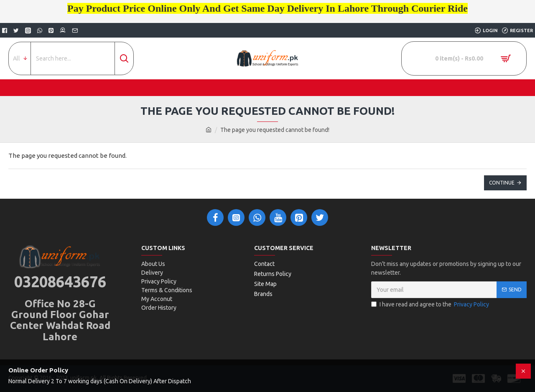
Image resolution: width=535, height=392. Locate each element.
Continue (502, 183)
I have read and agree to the (431, 305)
